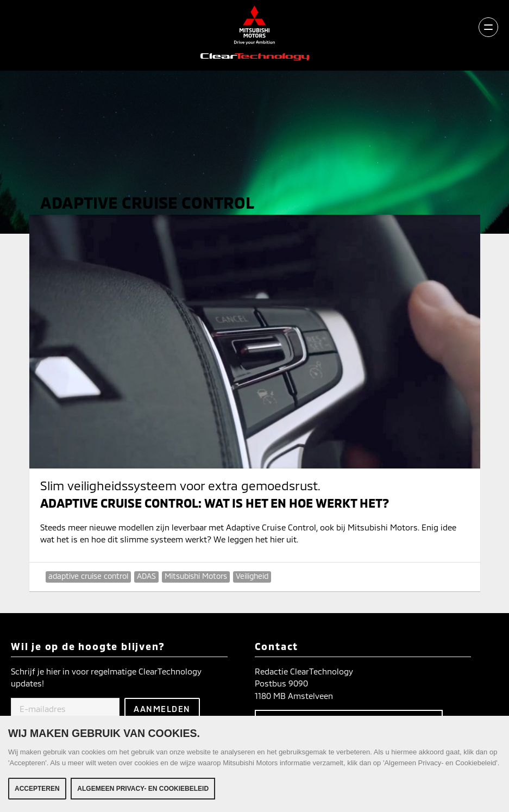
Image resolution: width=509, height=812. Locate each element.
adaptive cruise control (88, 576)
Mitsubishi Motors (196, 576)
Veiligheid (252, 576)
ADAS (146, 576)
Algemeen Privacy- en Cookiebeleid (143, 789)
